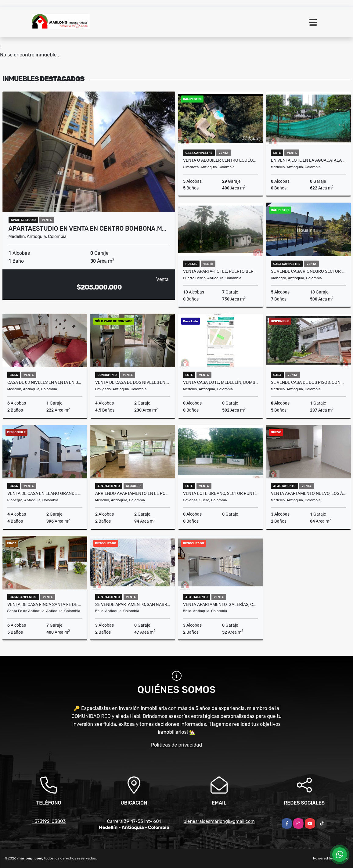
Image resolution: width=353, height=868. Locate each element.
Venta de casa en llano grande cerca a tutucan (45, 493)
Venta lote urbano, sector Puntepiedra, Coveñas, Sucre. (221, 493)
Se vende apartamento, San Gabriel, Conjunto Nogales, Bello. (133, 604)
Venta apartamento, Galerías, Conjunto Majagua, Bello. (221, 604)
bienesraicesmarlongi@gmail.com (219, 821)
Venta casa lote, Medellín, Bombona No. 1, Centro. (221, 382)
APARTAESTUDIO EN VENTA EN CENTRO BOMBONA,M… (87, 229)
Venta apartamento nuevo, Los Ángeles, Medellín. (308, 493)
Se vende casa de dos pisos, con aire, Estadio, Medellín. (308, 382)
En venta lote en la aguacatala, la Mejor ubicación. (308, 160)
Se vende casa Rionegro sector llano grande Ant (308, 271)
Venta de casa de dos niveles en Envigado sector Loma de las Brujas (133, 382)
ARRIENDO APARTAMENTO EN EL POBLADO (133, 493)
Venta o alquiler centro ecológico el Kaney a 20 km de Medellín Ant (221, 160)
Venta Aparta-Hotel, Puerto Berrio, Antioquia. (221, 271)
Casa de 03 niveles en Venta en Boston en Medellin (45, 382)
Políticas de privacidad (176, 745)
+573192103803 (49, 821)
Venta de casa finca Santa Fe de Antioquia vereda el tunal (45, 604)
